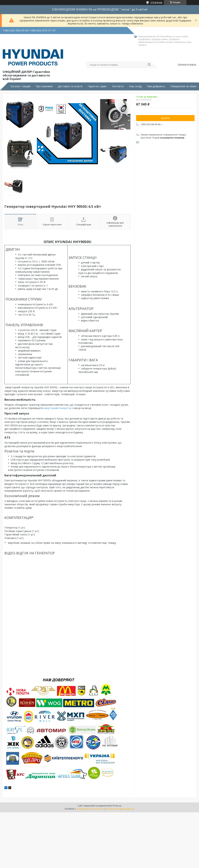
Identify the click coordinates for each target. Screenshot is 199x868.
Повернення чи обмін (183, 86)
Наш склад (135, 86)
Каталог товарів (21, 86)
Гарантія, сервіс (97, 86)
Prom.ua (117, 806)
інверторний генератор (58, 408)
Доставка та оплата (70, 86)
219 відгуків (156, 2)
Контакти (118, 86)
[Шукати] (149, 65)
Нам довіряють (156, 86)
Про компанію (44, 86)
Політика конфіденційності (120, 809)
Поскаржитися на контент (90, 809)
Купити (165, 118)
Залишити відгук (187, 65)
